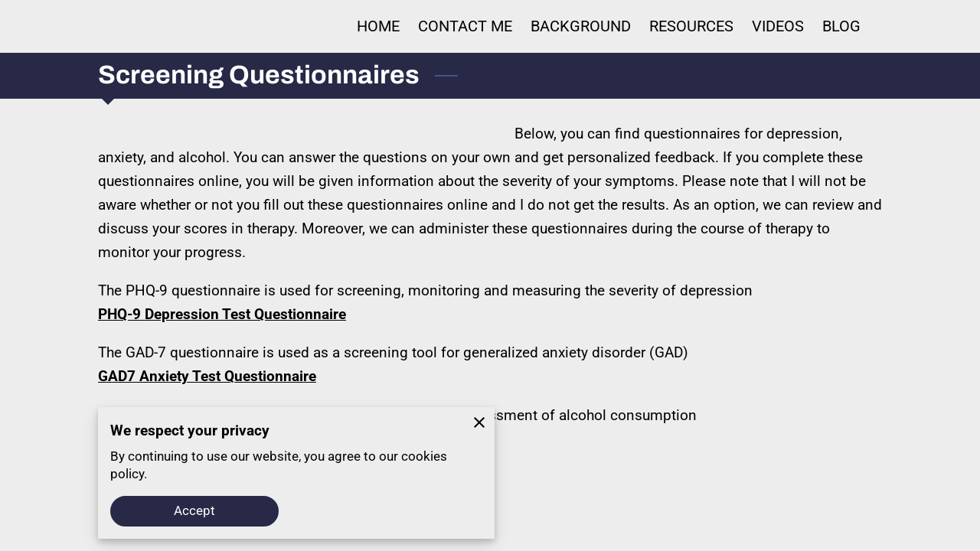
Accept (195, 510)
